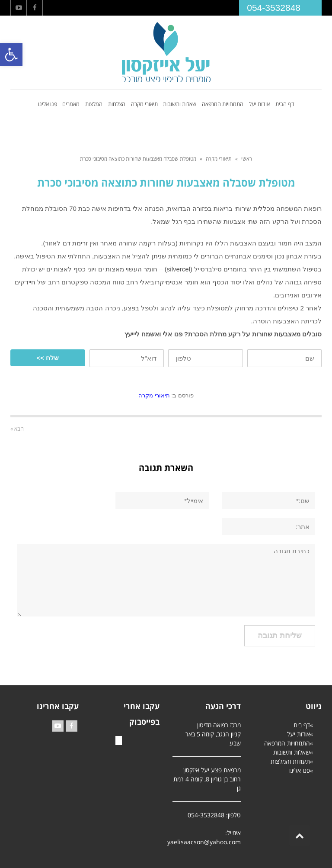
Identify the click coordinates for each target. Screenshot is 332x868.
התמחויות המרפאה (287, 743)
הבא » (17, 429)
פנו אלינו (300, 770)
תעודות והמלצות (290, 761)
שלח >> (48, 358)
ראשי (247, 159)
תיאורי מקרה (219, 159)
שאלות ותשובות (292, 752)
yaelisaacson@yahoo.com (204, 842)
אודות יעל (298, 734)
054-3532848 (274, 8)
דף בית (302, 725)
